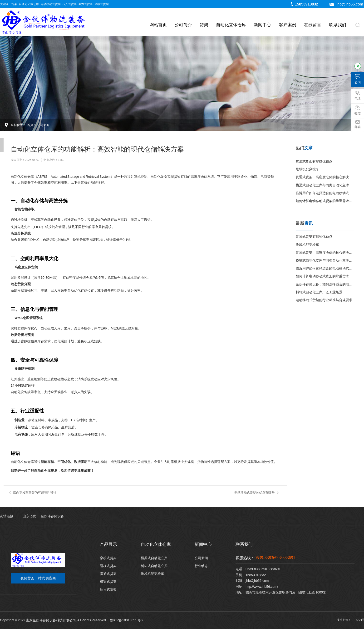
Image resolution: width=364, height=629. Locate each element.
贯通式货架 (108, 574)
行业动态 (201, 566)
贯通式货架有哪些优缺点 (314, 161)
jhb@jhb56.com (346, 4)
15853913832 (304, 4)
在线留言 (313, 25)
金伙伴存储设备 (52, 516)
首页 (30, 125)
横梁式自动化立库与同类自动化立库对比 (326, 185)
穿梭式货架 (102, 4)
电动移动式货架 (51, 4)
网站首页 (158, 25)
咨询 (358, 79)
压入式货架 (69, 4)
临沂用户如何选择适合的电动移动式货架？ (327, 193)
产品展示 (108, 544)
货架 (14, 4)
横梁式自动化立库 (154, 558)
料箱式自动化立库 (154, 566)
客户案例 (288, 25)
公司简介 (183, 25)
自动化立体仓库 (29, 4)
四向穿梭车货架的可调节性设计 (35, 493)
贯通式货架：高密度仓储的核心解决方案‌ (326, 177)
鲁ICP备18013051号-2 (127, 620)
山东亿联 (29, 516)
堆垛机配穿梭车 (307, 169)
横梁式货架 (108, 582)
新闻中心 (262, 25)
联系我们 (338, 25)
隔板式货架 (108, 566)
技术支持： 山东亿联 (350, 620)
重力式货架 (85, 4)
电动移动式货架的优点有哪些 (254, 493)
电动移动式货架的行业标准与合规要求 (324, 300)
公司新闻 (43, 125)
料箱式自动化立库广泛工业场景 (319, 292)
